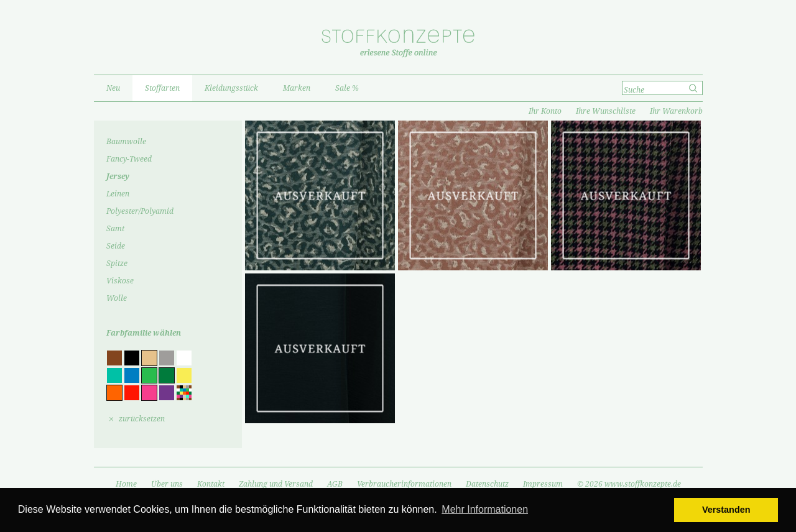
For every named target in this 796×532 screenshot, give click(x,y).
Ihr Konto (545, 111)
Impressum (543, 484)
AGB (335, 484)
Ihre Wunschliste (606, 111)
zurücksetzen (142, 419)
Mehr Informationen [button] (485, 509)
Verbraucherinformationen (404, 484)
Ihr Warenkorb (676, 111)
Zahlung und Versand (276, 484)
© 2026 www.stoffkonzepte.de (629, 484)
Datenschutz (487, 484)
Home (126, 484)
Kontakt (211, 484)
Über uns (167, 484)
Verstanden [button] (726, 510)
